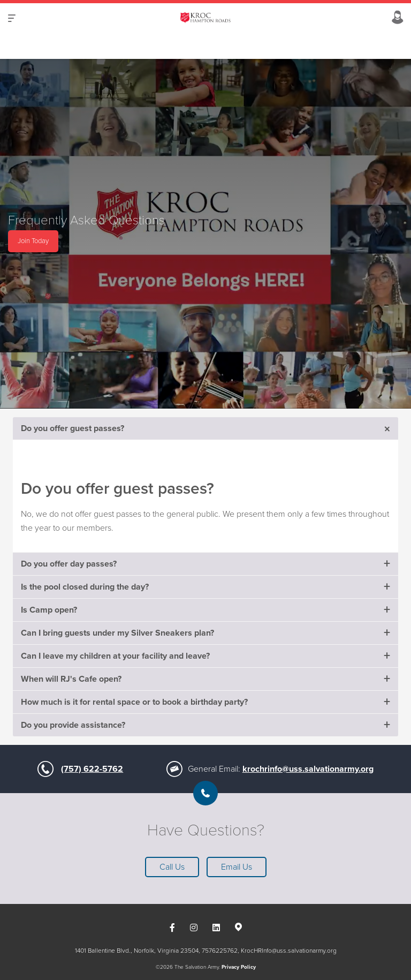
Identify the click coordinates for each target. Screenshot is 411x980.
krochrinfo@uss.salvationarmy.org (308, 769)
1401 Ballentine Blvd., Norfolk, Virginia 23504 (137, 951)
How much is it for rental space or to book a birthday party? (134, 702)
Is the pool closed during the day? (85, 587)
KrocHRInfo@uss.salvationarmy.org (289, 951)
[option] (205, 234)
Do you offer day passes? (69, 564)
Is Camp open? (49, 610)
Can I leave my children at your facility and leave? (115, 656)
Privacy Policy (239, 967)
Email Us (237, 867)
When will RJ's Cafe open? (71, 679)
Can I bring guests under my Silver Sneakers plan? (117, 633)
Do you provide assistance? (73, 725)
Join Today (33, 241)
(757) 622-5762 (92, 769)
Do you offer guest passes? (73, 428)
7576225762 (220, 951)
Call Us (172, 867)
